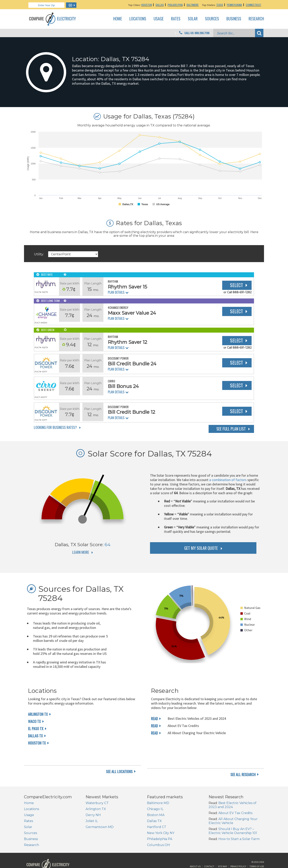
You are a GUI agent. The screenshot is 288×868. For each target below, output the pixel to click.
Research (256, 19)
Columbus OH (158, 830)
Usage (159, 19)
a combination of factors (228, 480)
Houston (146, 5)
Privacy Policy (238, 853)
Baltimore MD (158, 788)
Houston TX (37, 743)
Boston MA (156, 800)
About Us (195, 853)
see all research (243, 759)
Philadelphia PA (160, 824)
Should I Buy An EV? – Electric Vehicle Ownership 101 (233, 816)
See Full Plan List (231, 429)
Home (118, 19)
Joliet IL (92, 806)
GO (70, 5)
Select (236, 285)
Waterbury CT (97, 788)
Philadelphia (175, 5)
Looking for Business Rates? (55, 427)
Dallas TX (35, 736)
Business (234, 19)
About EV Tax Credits (235, 798)
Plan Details (116, 292)
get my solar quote (201, 548)
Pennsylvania (234, 5)
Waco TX (34, 721)
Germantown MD (100, 812)
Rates (176, 19)
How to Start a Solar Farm (239, 824)
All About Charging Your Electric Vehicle (233, 806)
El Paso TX (36, 729)
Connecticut (253, 5)
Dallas (160, 5)
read (154, 719)
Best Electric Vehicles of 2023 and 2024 (232, 790)
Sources (212, 19)
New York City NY (161, 818)
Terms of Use (257, 853)
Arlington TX (38, 714)
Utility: (39, 254)
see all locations (119, 759)
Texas (220, 5)
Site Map (222, 853)
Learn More (81, 552)
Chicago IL (155, 794)
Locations (138, 19)
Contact (209, 853)
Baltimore (193, 5)
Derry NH (93, 800)
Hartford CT (157, 812)
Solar (193, 19)
